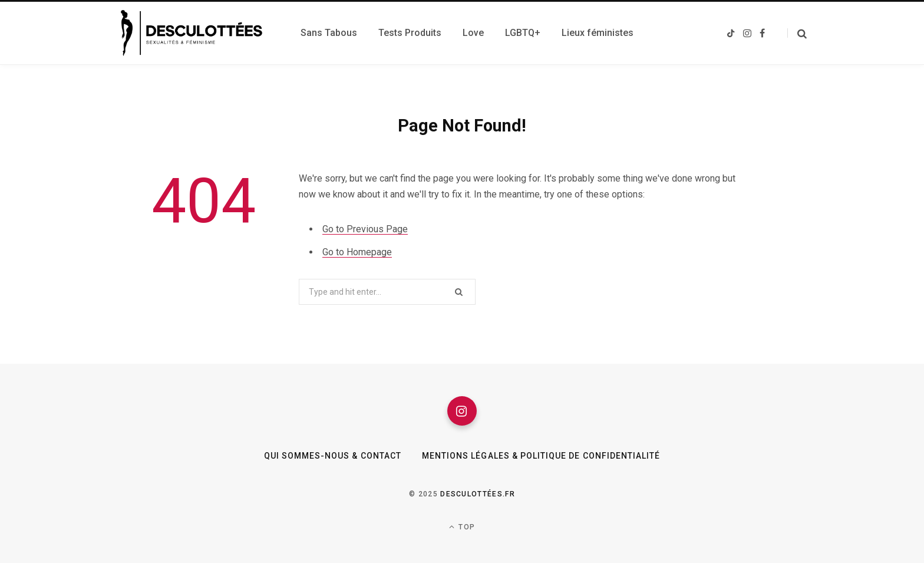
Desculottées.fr (478, 494)
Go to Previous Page (365, 229)
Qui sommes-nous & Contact (333, 456)
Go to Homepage (357, 252)
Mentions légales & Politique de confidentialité (541, 456)
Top (462, 527)
